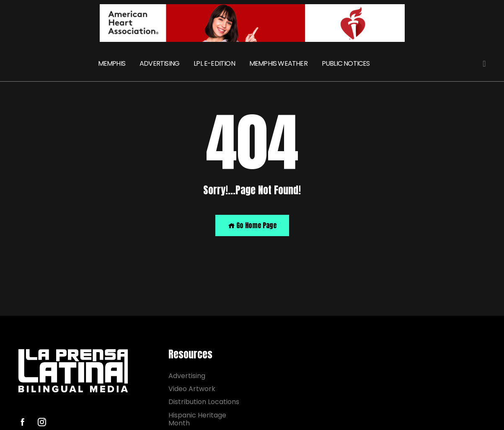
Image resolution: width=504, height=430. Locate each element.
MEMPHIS (112, 63)
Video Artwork (192, 389)
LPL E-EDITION (214, 63)
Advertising (187, 376)
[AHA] (252, 23)
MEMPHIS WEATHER (278, 63)
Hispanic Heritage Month (197, 419)
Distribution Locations (204, 402)
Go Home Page (252, 225)
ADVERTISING (159, 63)
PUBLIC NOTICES (346, 63)
